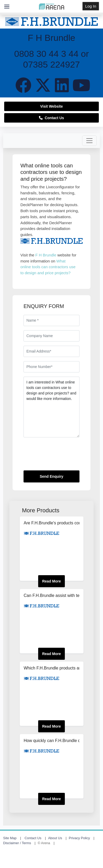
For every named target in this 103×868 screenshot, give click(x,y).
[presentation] (63, 456)
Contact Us (51, 118)
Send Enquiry (51, 476)
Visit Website (52, 106)
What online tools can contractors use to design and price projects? (48, 267)
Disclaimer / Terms (17, 843)
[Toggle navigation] (89, 141)
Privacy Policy (79, 838)
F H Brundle (46, 255)
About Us (55, 838)
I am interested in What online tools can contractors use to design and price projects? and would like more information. (51, 407)
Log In (91, 6)
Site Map (10, 838)
